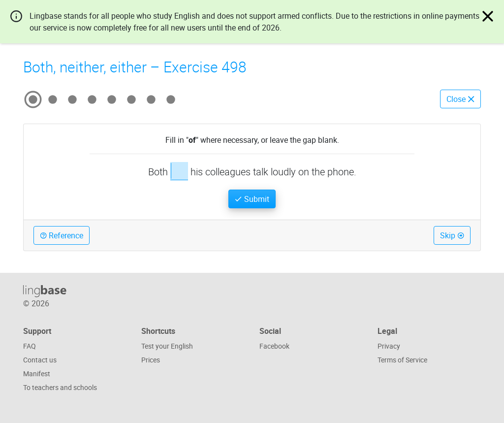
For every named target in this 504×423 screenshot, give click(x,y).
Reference (62, 235)
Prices (151, 360)
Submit (252, 199)
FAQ (30, 346)
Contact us (40, 360)
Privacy (389, 346)
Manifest (37, 374)
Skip (452, 235)
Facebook (274, 346)
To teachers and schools (60, 387)
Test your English (167, 346)
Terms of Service (402, 360)
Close (460, 99)
